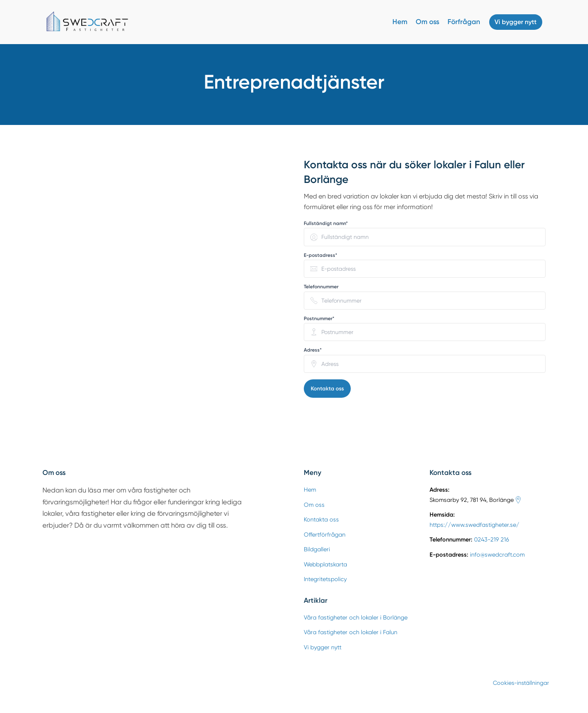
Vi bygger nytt (513, 22)
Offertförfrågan (325, 535)
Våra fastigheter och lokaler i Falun (351, 633)
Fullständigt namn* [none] (326, 223)
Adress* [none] (313, 350)
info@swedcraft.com (497, 555)
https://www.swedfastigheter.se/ (474, 525)
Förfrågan (460, 22)
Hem (396, 22)
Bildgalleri (317, 550)
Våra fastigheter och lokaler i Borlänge (356, 618)
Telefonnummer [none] (321, 287)
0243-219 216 (492, 540)
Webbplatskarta (325, 565)
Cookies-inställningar (516, 683)
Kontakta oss (327, 389)
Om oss (423, 22)
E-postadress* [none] (321, 255)
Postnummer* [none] (319, 319)
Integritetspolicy (325, 579)
